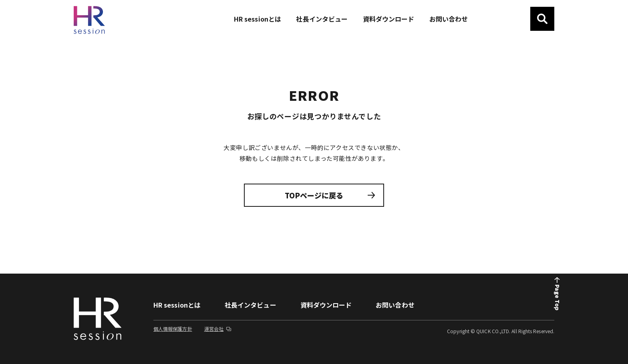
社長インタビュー (251, 305)
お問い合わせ (395, 305)
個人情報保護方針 (173, 329)
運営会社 (218, 329)
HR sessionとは (177, 305)
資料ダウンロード (326, 305)
